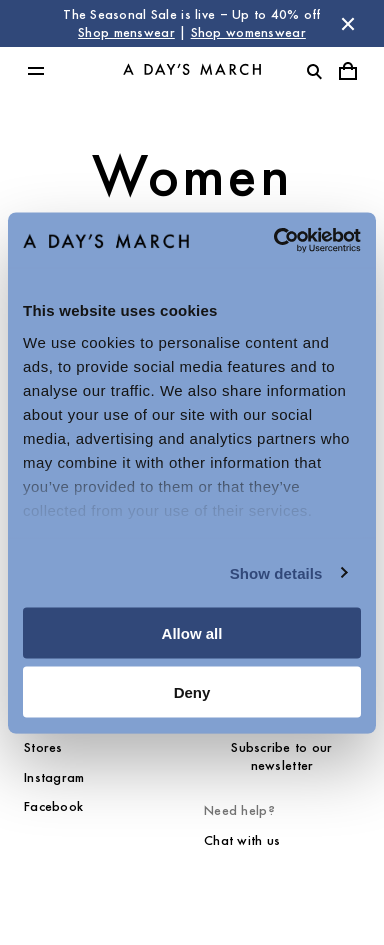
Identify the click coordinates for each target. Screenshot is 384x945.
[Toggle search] (314, 71)
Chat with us (242, 840)
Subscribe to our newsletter (281, 756)
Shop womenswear (248, 32)
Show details (276, 572)
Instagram (54, 777)
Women (192, 175)
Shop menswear (126, 32)
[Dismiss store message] (348, 24)
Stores (43, 747)
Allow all (192, 633)
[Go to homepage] (192, 71)
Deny (192, 691)
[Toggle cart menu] (348, 71)
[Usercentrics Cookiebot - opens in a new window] (275, 240)
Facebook (53, 806)
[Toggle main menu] (36, 71)
